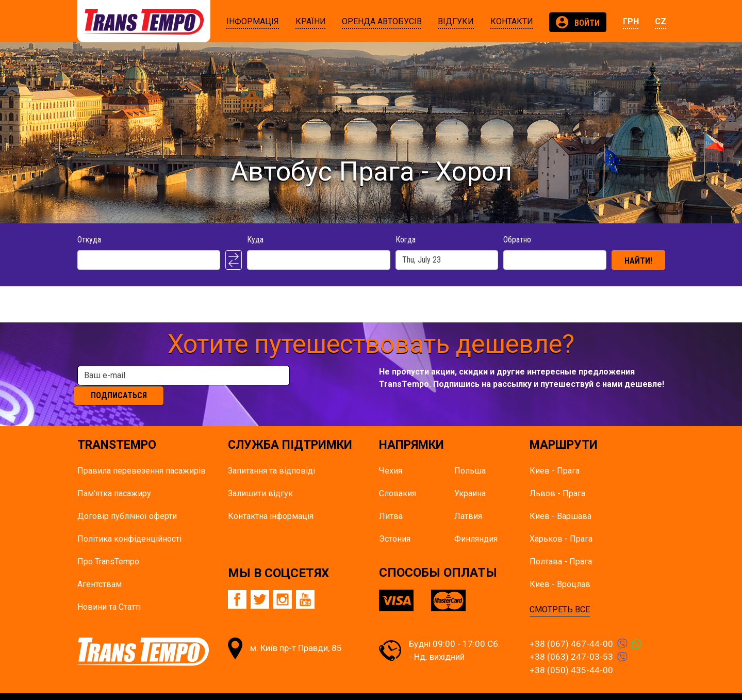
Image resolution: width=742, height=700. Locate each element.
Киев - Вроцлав (560, 569)
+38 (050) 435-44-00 (571, 655)
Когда (406, 240)
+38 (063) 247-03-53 (571, 642)
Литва (391, 501)
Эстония (395, 523)
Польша (470, 455)
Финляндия (476, 523)
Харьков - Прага (561, 523)
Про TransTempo (108, 546)
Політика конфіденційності (129, 523)
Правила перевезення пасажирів (142, 455)
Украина (470, 478)
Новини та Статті (109, 591)
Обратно (517, 240)
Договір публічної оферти (127, 501)
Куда (255, 240)
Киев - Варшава (560, 501)
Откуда (89, 240)
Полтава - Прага (561, 546)
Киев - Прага (555, 455)
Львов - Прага (557, 478)
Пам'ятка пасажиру (114, 478)
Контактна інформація (271, 501)
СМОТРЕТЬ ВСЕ (560, 594)
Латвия (468, 501)
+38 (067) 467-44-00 (571, 628)
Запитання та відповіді (271, 455)
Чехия (391, 455)
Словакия (398, 478)
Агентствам (100, 569)
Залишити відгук (260, 478)
